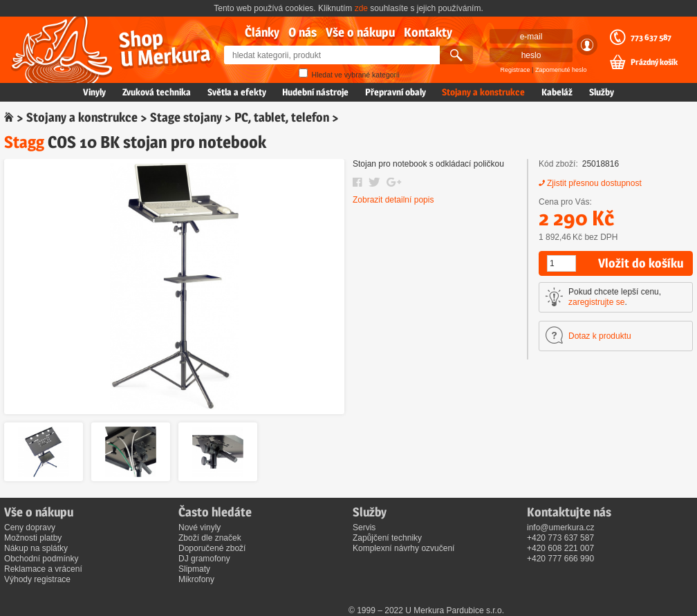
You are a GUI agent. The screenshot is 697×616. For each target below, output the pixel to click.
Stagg (24, 142)
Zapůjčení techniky (387, 538)
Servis (364, 528)
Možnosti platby (33, 538)
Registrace (515, 70)
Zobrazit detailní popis (393, 200)
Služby (602, 92)
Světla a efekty (237, 92)
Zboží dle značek (210, 538)
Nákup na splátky (36, 548)
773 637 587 (651, 37)
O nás (303, 32)
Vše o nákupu (360, 32)
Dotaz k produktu (600, 336)
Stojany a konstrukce (483, 92)
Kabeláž (557, 92)
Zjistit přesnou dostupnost (594, 183)
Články (262, 32)
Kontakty (428, 32)
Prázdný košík (654, 62)
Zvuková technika (157, 92)
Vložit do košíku (641, 263)
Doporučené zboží (212, 548)
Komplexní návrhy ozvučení (403, 548)
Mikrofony (196, 579)
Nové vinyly (199, 528)
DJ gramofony (204, 559)
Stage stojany (186, 117)
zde (361, 8)
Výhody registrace (37, 579)
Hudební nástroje (315, 92)
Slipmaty (194, 569)
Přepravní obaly (396, 92)
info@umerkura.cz (561, 528)
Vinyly (94, 92)
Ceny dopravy (30, 528)
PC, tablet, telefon (282, 117)
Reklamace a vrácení (43, 569)
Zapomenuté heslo (561, 70)
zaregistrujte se (596, 302)
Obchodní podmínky (41, 559)
